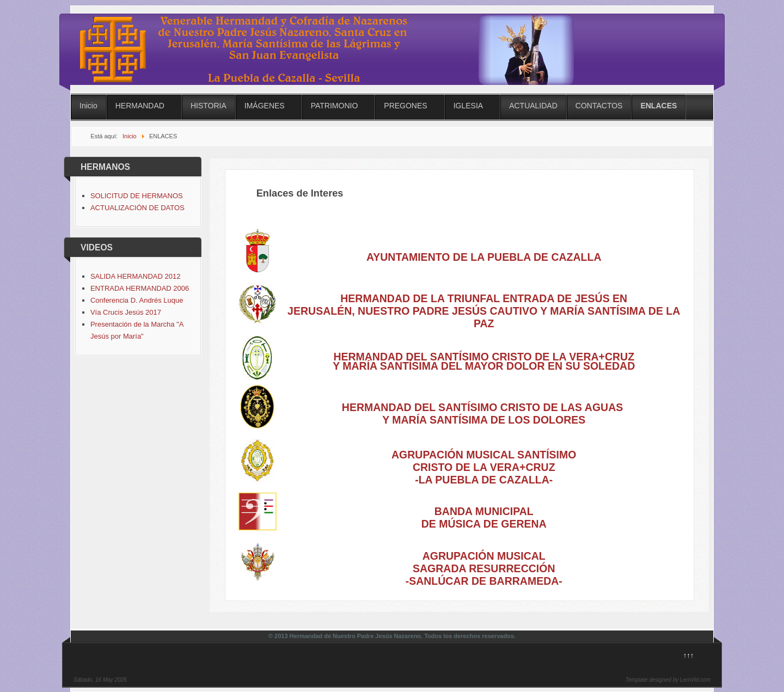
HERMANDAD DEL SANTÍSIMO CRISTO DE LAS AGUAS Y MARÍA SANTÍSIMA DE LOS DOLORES (484, 414)
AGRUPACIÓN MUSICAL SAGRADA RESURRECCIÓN (484, 562)
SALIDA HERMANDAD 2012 (135, 276)
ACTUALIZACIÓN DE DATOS (137, 208)
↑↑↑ (689, 655)
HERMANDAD (140, 106)
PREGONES (405, 106)
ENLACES (659, 106)
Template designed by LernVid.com (668, 680)
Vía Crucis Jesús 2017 (126, 312)
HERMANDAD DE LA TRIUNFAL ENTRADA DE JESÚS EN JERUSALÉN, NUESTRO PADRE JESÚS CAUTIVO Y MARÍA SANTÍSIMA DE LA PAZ (484, 311)
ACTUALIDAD (533, 106)
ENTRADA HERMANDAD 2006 (140, 288)
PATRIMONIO (335, 106)
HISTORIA (209, 106)
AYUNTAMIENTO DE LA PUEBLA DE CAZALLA (484, 257)
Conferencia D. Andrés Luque (137, 300)
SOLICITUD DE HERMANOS (137, 196)
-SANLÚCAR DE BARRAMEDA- (484, 581)
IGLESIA (468, 106)
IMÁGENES (265, 106)
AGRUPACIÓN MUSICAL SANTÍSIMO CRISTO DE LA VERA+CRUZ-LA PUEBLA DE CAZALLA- (484, 467)
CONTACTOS (599, 106)
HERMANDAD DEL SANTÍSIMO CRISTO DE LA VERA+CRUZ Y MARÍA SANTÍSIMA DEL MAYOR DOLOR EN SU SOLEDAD (484, 361)
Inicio (88, 106)
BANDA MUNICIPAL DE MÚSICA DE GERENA (484, 518)
